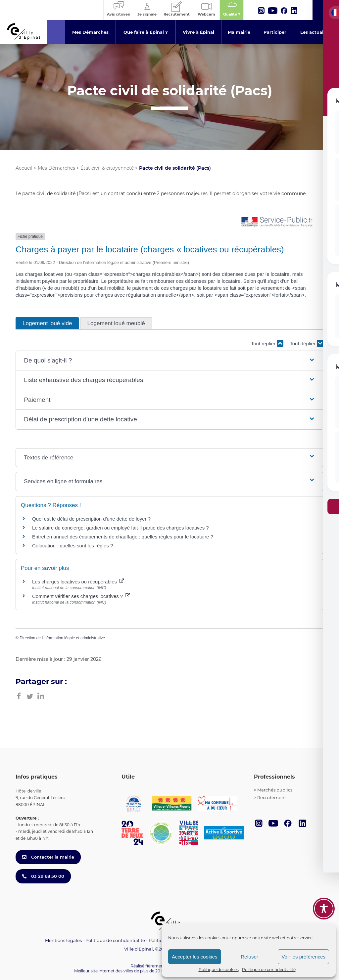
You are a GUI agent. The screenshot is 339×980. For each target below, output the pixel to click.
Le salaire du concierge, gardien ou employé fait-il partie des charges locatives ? (121, 528)
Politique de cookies (219, 970)
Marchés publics (275, 790)
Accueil (24, 168)
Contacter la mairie (48, 857)
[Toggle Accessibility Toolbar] (324, 909)
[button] (169, 361)
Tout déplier (307, 343)
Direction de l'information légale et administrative (62, 638)
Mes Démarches (56, 168)
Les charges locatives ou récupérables (78, 582)
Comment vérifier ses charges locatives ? (81, 596)
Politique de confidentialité (269, 970)
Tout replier (267, 343)
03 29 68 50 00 (43, 876)
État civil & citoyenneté (107, 168)
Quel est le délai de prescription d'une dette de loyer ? (91, 519)
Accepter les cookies (195, 957)
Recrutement (272, 797)
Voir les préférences (303, 957)
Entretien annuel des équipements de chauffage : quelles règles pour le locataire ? (123, 537)
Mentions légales (63, 940)
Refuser (249, 957)
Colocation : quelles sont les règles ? (73, 546)
